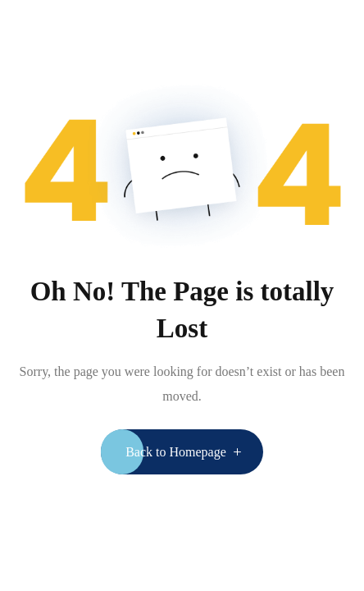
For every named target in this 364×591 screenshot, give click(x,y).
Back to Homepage (176, 452)
